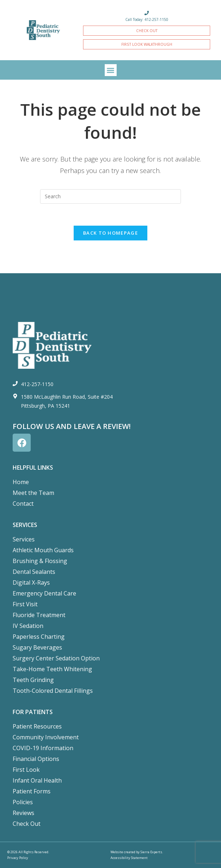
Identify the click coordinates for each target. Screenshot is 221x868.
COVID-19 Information (43, 748)
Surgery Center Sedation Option (56, 658)
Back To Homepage (110, 233)
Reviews (23, 813)
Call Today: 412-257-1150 (147, 19)
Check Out (27, 824)
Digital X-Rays (31, 583)
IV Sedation (28, 626)
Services (24, 539)
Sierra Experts (151, 852)
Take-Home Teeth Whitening (52, 669)
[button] (111, 70)
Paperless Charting (39, 637)
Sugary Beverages (37, 647)
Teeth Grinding (33, 680)
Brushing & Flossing (40, 561)
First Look (26, 770)
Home (21, 482)
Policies (23, 802)
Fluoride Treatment (39, 615)
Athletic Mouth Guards (43, 550)
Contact (23, 504)
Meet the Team (33, 493)
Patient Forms (32, 791)
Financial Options (36, 759)
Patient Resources (37, 726)
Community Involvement (46, 737)
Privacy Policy (18, 858)
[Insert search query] (110, 196)
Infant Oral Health (37, 780)
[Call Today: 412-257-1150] (147, 13)
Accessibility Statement (129, 858)
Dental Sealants (34, 572)
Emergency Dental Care (44, 593)
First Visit (25, 604)
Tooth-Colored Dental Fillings (53, 691)
